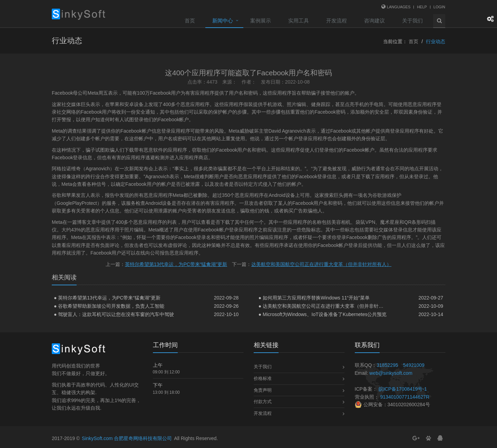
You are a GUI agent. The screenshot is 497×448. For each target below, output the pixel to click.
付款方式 (263, 402)
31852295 (387, 365)
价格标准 (263, 378)
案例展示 (261, 21)
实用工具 (299, 21)
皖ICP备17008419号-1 (403, 389)
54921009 (414, 365)
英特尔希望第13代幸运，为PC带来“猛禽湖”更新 (176, 264)
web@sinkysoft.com (391, 373)
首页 (190, 21)
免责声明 (263, 390)
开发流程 (337, 21)
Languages (399, 7)
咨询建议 (374, 21)
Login (439, 7)
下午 (158, 385)
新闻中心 (223, 21)
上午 (158, 365)
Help (422, 7)
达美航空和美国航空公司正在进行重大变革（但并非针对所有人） (321, 264)
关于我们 (412, 21)
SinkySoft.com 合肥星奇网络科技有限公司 (127, 438)
